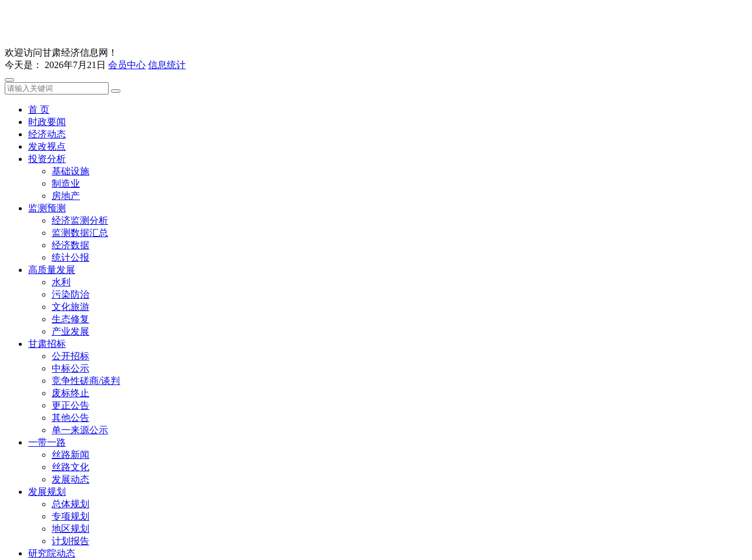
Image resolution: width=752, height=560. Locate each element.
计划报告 (70, 541)
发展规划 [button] (47, 492)
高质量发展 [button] (52, 270)
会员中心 (127, 65)
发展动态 (70, 479)
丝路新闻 (70, 455)
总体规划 (70, 504)
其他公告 (70, 418)
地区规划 (70, 529)
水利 (61, 282)
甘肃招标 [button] (47, 344)
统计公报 (70, 257)
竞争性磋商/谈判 (86, 381)
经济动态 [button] (47, 134)
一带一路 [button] (47, 442)
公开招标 (70, 356)
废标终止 (70, 393)
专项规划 (70, 516)
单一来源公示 (80, 430)
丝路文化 (70, 467)
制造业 (66, 183)
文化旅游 (70, 307)
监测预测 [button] (47, 208)
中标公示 (70, 368)
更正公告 (70, 405)
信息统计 (167, 65)
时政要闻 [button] (47, 122)
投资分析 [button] (47, 159)
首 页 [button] (39, 109)
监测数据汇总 (80, 233)
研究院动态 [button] (52, 553)
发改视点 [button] (47, 146)
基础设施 (70, 171)
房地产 (66, 196)
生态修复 (70, 319)
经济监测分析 (80, 220)
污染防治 (70, 294)
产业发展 (70, 331)
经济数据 (70, 245)
